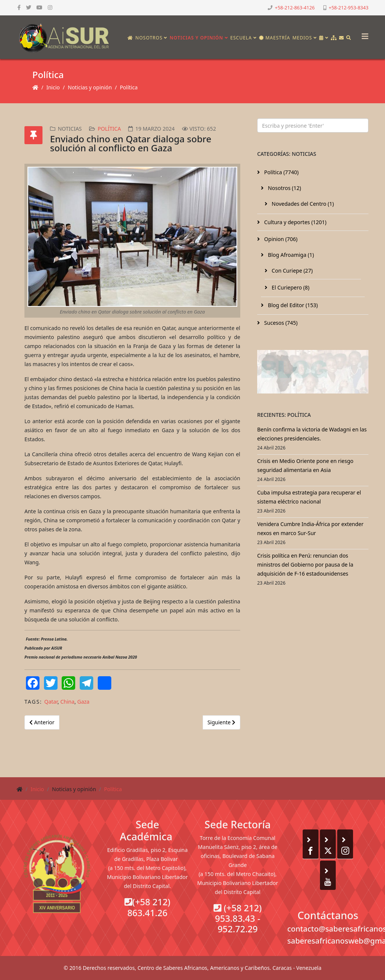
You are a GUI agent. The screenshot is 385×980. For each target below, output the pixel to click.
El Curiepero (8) (290, 287)
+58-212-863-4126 (295, 8)
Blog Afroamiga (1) (290, 255)
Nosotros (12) (284, 188)
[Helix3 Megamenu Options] (363, 34)
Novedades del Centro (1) (302, 204)
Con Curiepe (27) (292, 271)
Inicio (53, 87)
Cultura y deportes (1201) (295, 222)
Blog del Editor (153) (292, 305)
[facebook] (19, 7)
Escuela (241, 38)
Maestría (275, 38)
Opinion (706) (280, 239)
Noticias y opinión (196, 38)
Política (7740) (281, 172)
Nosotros (149, 38)
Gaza (83, 702)
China (67, 702)
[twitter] (29, 7)
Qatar (51, 702)
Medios (302, 38)
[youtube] (39, 7)
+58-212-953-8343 (349, 8)
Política (129, 87)
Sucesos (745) (280, 323)
